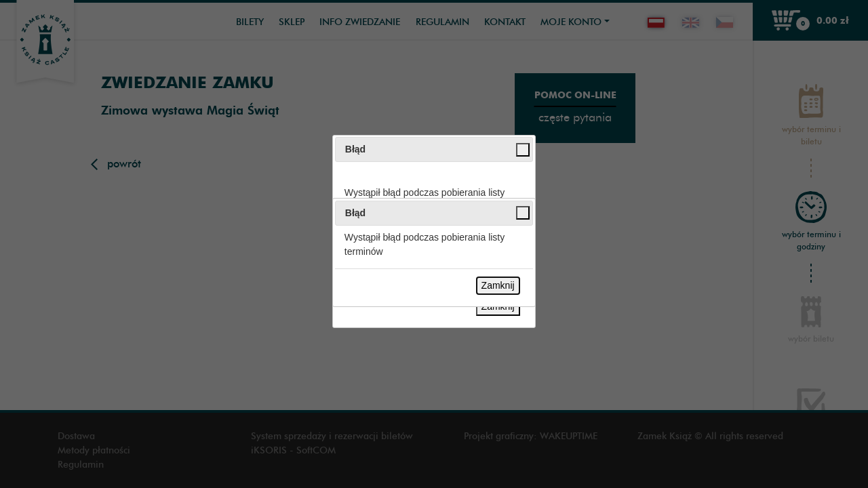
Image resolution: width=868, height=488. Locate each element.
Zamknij (498, 285)
